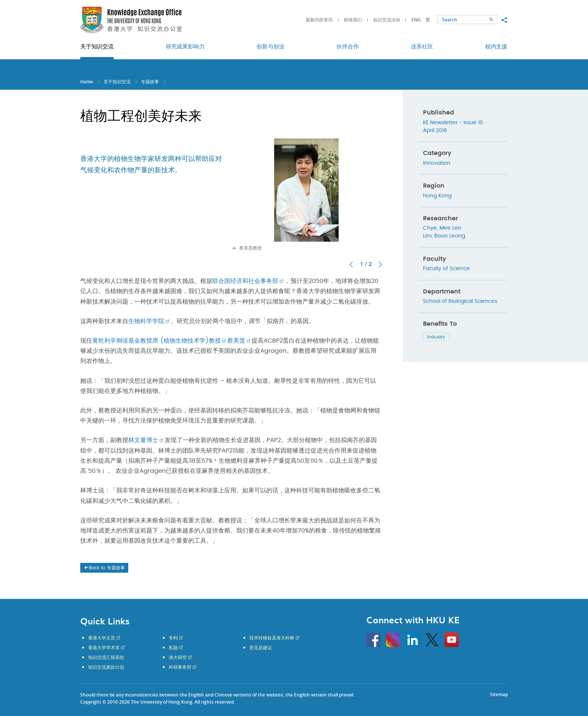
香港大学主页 (102, 638)
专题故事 (150, 82)
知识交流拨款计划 (106, 667)
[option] (306, 195)
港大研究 (178, 657)
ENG (416, 20)
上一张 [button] (351, 265)
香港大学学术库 (104, 648)
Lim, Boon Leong (444, 236)
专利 (173, 638)
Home (87, 82)
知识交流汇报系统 (106, 657)
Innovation (437, 163)
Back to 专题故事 (104, 568)
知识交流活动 (387, 20)
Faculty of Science (446, 269)
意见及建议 (261, 648)
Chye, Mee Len (442, 228)
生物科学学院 (146, 321)
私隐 (173, 648)
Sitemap (499, 694)
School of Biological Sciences (460, 301)
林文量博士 (143, 440)
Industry (436, 337)
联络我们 (353, 20)
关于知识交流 (117, 82)
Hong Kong (437, 196)
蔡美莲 (236, 341)
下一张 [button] (380, 265)
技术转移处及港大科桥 (272, 638)
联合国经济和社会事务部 (245, 281)
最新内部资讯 (319, 20)
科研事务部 (180, 667)
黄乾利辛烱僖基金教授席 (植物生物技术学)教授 (157, 341)
